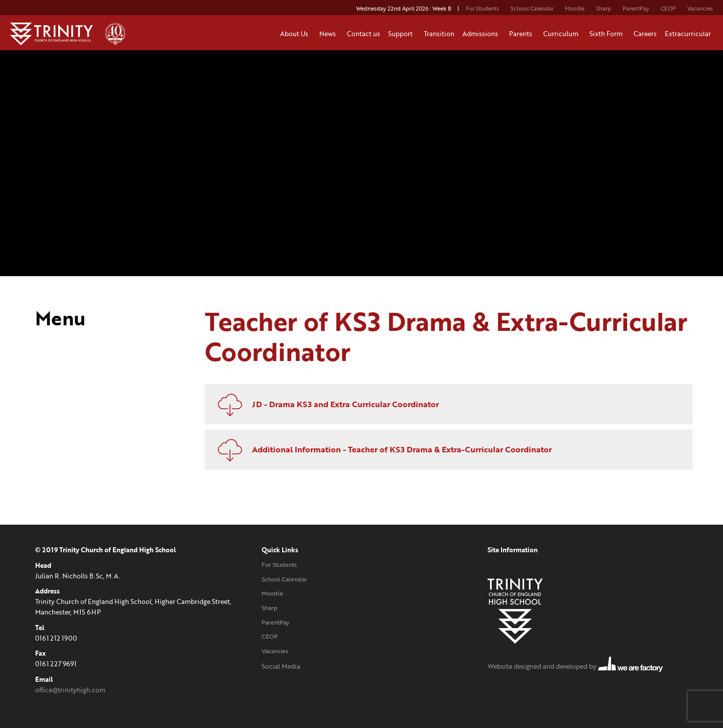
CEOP (668, 9)
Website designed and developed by (575, 666)
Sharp (604, 9)
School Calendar (532, 9)
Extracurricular (689, 34)
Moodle (575, 9)
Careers (645, 34)
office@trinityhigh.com (70, 690)
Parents (522, 34)
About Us (296, 34)
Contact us (364, 34)
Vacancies (700, 9)
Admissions (482, 34)
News (329, 34)
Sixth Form (608, 34)
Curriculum (562, 34)
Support (402, 34)
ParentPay (636, 9)
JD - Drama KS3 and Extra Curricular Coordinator (324, 404)
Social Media (281, 666)
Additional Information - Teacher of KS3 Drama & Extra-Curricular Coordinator (381, 449)
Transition (439, 34)
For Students (483, 9)
